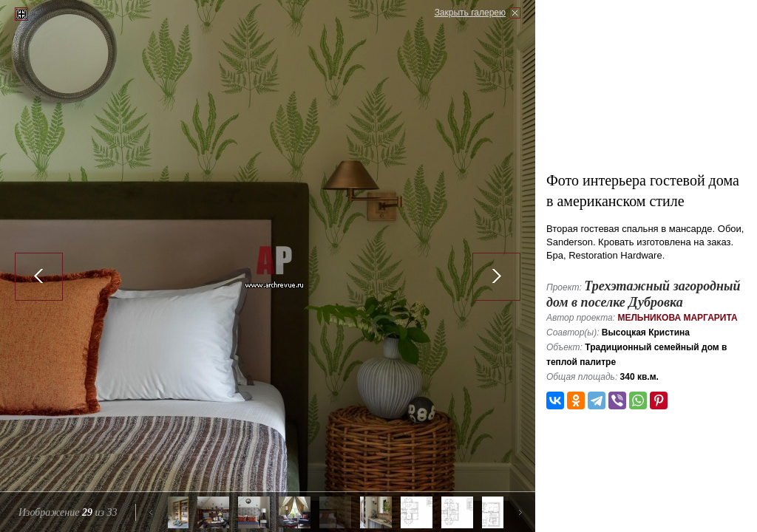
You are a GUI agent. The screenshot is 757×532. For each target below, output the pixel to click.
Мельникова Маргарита (677, 318)
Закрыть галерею (470, 13)
